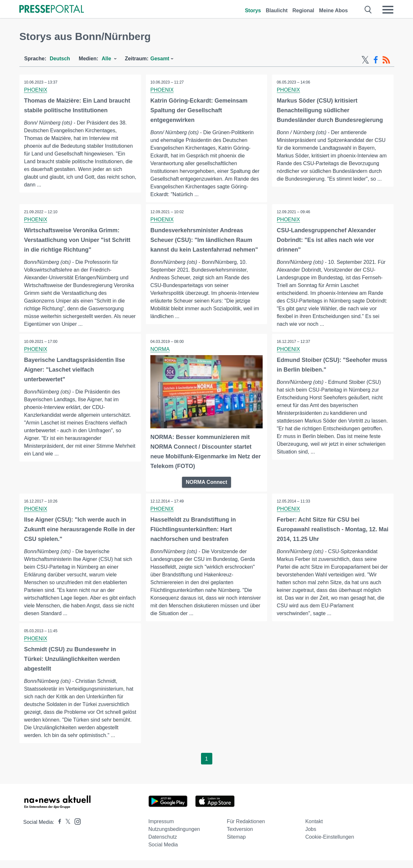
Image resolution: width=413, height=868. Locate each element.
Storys (253, 10)
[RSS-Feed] (386, 60)
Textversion (240, 837)
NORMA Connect (206, 482)
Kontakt (314, 829)
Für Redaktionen (246, 829)
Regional (303, 10)
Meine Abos (333, 10)
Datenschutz (163, 845)
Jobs (311, 837)
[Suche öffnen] (368, 10)
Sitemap (236, 845)
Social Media (163, 852)
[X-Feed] (365, 60)
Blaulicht (277, 10)
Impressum (161, 829)
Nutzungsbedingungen (174, 837)
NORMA (160, 349)
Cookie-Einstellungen (330, 845)
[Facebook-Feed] (376, 60)
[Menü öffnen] (388, 10)
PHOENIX (36, 90)
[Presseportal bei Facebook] (58, 830)
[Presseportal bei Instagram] (76, 829)
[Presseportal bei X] (66, 830)
